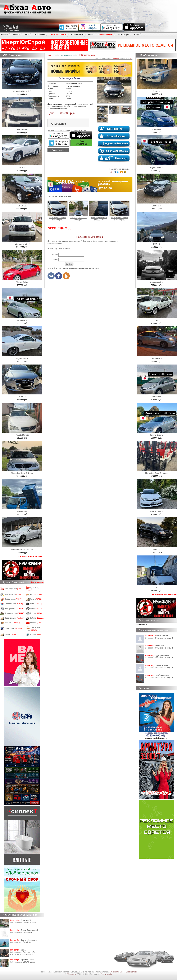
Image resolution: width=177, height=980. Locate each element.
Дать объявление (105, 35)
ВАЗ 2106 (27, 942)
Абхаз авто (72, 974)
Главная (5, 35)
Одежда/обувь (14, 604)
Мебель (37, 623)
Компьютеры (14, 629)
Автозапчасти (13, 594)
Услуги (36, 599)
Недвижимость (14, 613)
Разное (11, 634)
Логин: (55, 255)
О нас (91, 35)
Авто (27, 35)
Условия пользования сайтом (124, 972)
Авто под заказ (13, 589)
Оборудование (14, 618)
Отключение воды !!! (164, 638)
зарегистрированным (107, 241)
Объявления (39, 35)
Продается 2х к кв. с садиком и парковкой (23, 953)
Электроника (14, 609)
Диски (36, 609)
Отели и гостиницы (58, 35)
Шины (36, 604)
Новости (17, 35)
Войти (136, 35)
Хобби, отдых (13, 599)
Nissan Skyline (29, 922)
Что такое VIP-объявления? (31, 557)
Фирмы (35, 634)
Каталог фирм (77, 35)
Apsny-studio (106, 974)
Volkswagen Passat (58, 210)
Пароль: (54, 260)
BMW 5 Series (29, 962)
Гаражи (36, 613)
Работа (37, 618)
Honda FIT (28, 932)
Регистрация (123, 35)
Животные (12, 623)
